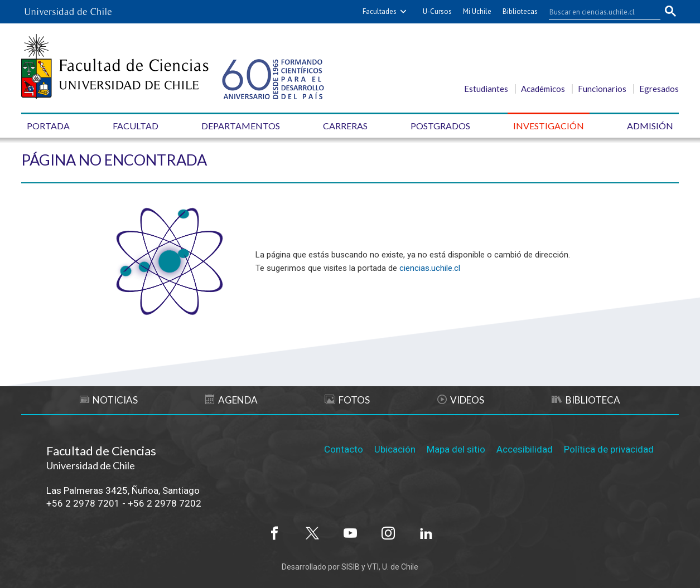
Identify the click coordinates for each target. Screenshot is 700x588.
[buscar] (598, 12)
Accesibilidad (525, 449)
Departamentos (241, 126)
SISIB (351, 567)
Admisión (650, 126)
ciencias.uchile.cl (430, 268)
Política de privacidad (609, 449)
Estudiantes (486, 89)
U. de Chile (400, 567)
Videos (461, 400)
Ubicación (395, 449)
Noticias (109, 400)
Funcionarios (602, 89)
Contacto (344, 449)
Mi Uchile (477, 11)
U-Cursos (437, 11)
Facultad (136, 126)
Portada (48, 126)
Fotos (347, 400)
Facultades (380, 11)
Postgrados (440, 126)
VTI (373, 567)
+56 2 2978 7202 (165, 503)
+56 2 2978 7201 (83, 503)
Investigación (549, 126)
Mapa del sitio (456, 449)
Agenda (231, 400)
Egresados (659, 89)
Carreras (345, 126)
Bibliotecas (520, 11)
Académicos (543, 89)
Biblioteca (586, 400)
